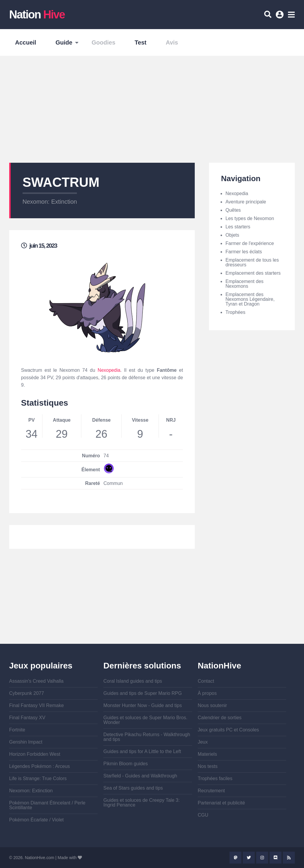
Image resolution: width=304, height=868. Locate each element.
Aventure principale (246, 202)
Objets (232, 235)
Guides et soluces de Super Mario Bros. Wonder (145, 720)
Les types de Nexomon (250, 218)
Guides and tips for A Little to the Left (142, 751)
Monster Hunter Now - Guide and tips (142, 705)
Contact (206, 681)
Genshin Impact (26, 742)
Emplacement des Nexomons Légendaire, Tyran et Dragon (250, 299)
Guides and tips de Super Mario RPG (142, 693)
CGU (203, 815)
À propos (207, 693)
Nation (37, 15)
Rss (289, 858)
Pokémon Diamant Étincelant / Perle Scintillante (47, 805)
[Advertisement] (152, 109)
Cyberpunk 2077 (27, 693)
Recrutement (211, 791)
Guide (64, 42)
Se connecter (281, 17)
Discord (275, 858)
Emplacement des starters (253, 273)
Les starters (238, 227)
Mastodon (235, 858)
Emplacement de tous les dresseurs (252, 262)
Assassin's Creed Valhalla (36, 681)
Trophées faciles (215, 778)
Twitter (249, 858)
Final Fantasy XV (27, 718)
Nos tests (208, 766)
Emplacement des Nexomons (244, 284)
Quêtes (233, 210)
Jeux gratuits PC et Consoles (228, 730)
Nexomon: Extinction (50, 202)
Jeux (203, 742)
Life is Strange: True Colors (38, 778)
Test (141, 42)
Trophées (235, 312)
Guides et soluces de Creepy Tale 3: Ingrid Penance (141, 803)
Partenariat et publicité (221, 803)
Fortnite (17, 730)
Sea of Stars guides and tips (133, 788)
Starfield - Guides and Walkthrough (140, 776)
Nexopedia (109, 370)
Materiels (207, 754)
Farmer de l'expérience (250, 243)
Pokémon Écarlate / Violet (37, 820)
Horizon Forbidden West (35, 754)
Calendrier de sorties (220, 718)
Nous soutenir (212, 705)
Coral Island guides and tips (133, 681)
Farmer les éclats (244, 252)
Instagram (262, 858)
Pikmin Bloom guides (125, 764)
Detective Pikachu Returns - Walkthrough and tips (147, 737)
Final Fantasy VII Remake (37, 705)
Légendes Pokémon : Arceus (40, 766)
